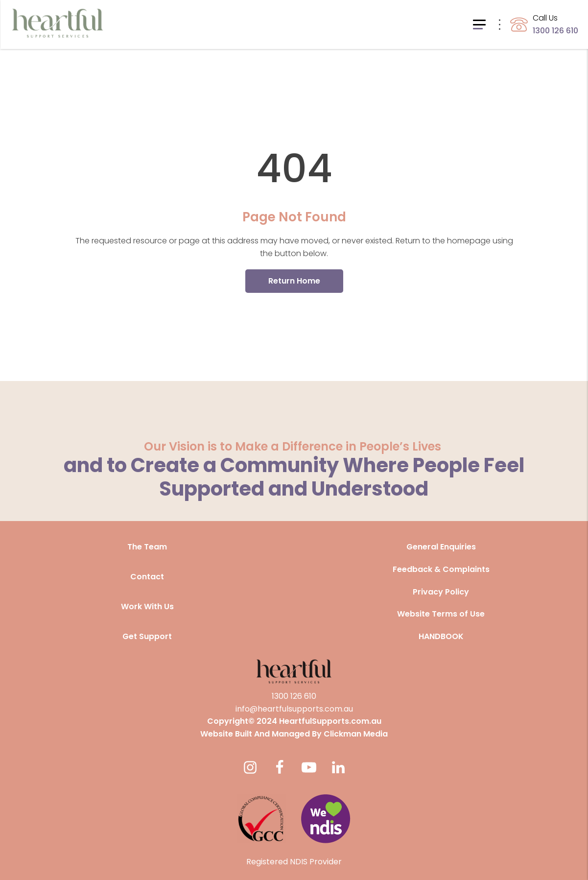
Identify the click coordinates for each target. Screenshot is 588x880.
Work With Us (147, 606)
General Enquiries (441, 547)
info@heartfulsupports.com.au (294, 709)
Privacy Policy (441, 592)
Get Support (147, 636)
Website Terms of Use (441, 614)
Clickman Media (356, 734)
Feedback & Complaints (441, 569)
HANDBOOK (441, 636)
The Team (147, 547)
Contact (147, 577)
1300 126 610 (294, 696)
